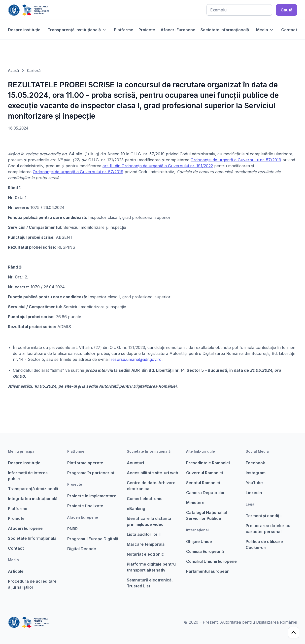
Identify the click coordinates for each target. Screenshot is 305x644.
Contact (289, 30)
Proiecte (147, 30)
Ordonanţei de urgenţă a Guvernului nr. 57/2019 (236, 160)
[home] (29, 10)
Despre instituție (24, 30)
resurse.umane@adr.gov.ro (136, 359)
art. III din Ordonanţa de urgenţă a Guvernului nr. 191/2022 (158, 166)
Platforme (124, 30)
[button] (77, 30)
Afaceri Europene (178, 30)
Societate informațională (225, 30)
